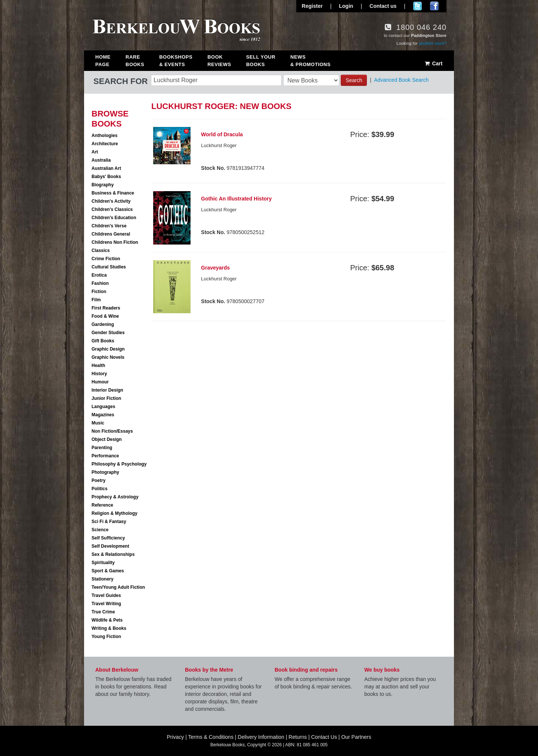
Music (98, 423)
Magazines (103, 415)
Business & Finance (113, 193)
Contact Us (324, 737)
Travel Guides (106, 595)
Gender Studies (108, 333)
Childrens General (111, 234)
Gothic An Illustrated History (236, 199)
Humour (100, 382)
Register (312, 6)
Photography (105, 472)
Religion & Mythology (115, 513)
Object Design (107, 439)
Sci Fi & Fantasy (109, 522)
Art (95, 152)
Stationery (103, 579)
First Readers (106, 308)
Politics (100, 489)
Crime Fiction (106, 259)
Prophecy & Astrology (115, 497)
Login (346, 6)
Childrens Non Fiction (115, 242)
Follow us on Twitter (418, 6)
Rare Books (135, 61)
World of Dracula (222, 134)
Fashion (100, 283)
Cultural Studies (109, 267)
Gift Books (103, 341)
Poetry (98, 480)
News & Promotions (310, 61)
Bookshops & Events (176, 61)
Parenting (102, 448)
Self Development (110, 546)
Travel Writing (106, 604)
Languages (103, 407)
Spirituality (103, 563)
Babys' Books (106, 177)
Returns (298, 737)
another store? (433, 43)
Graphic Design (108, 349)
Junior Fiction (106, 398)
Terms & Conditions (211, 737)
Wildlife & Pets (107, 620)
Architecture (105, 144)
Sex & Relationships (113, 554)
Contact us (383, 6)
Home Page (103, 61)
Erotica (99, 275)
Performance (105, 456)
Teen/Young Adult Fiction (118, 587)
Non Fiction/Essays (112, 431)
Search (354, 80)
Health (98, 365)
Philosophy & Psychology (119, 464)
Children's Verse (109, 226)
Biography (103, 185)
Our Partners (356, 737)
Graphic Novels (108, 357)
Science (100, 530)
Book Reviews (219, 61)
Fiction (99, 292)
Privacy (175, 737)
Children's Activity (111, 201)
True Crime (103, 612)
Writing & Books (109, 628)
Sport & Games (108, 571)
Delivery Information (261, 737)
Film (96, 300)
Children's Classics (112, 209)
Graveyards (215, 268)
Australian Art (106, 168)
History (99, 374)
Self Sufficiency (108, 538)
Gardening (103, 324)
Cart (433, 63)
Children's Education (114, 218)
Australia (101, 160)
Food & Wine (105, 316)
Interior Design (107, 390)
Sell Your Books (261, 61)
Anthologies (104, 136)
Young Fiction (106, 637)
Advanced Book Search (401, 80)
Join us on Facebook (434, 6)
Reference (102, 505)
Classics (101, 251)
